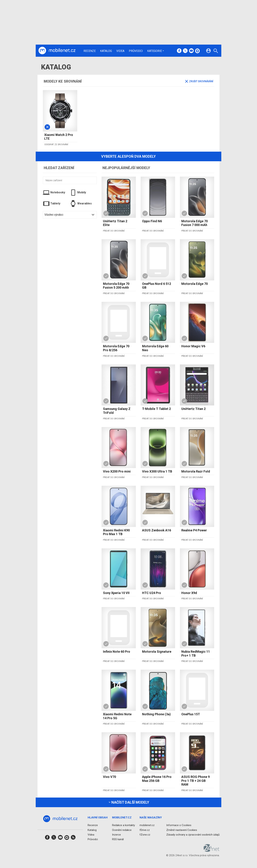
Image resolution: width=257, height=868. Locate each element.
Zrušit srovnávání (199, 81)
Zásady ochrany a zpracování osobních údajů (193, 834)
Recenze (90, 51)
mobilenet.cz (147, 825)
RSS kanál (118, 839)
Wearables (81, 203)
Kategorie (155, 51)
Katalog (106, 51)
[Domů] (57, 51)
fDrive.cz (145, 830)
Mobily (78, 192)
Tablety (52, 203)
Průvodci (136, 51)
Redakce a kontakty (124, 825)
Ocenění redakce (122, 830)
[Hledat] (216, 51)
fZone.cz (145, 834)
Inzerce (116, 834)
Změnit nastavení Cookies (182, 830)
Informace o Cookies (179, 825)
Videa (120, 51)
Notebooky (54, 192)
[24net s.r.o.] (212, 851)
